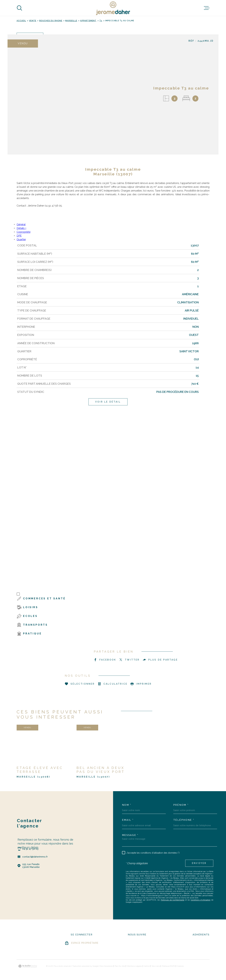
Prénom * (181, 805)
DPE (19, 236)
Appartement (88, 21)
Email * (128, 820)
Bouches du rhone (51, 21)
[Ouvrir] (19, 8)
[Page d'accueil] (113, 8)
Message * (130, 835)
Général (21, 224)
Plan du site (120, 966)
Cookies (180, 966)
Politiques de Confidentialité (173, 900)
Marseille (71, 21)
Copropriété (24, 232)
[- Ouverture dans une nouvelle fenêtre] (133, 944)
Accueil (21, 21)
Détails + (21, 228)
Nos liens (156, 966)
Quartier (21, 239)
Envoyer (199, 863)
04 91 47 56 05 (30, 849)
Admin (147, 966)
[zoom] (78, 94)
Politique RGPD (169, 966)
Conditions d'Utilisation (201, 900)
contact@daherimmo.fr (35, 857)
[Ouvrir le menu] (207, 8)
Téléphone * (184, 820)
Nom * (127, 805)
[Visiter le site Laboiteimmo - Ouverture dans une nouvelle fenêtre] (28, 966)
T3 (101, 21)
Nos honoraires (106, 966)
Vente (33, 21)
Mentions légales (134, 966)
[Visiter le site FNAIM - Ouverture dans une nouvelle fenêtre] (201, 944)
